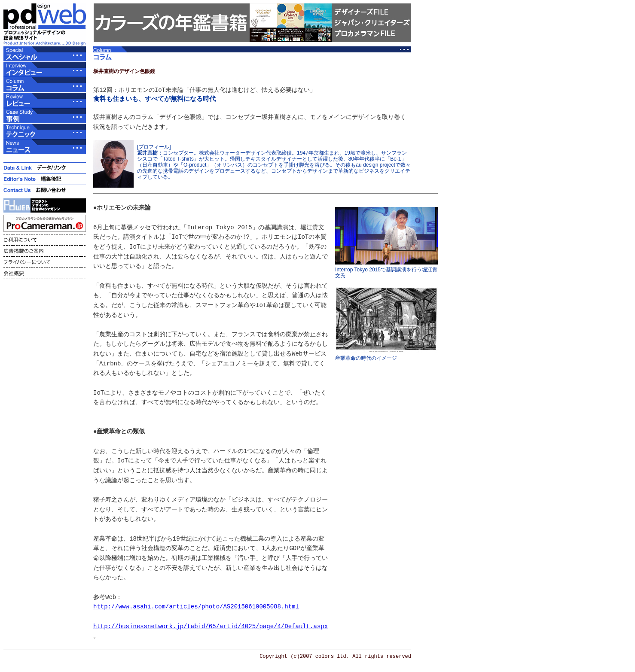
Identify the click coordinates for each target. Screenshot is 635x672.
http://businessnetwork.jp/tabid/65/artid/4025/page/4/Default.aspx (211, 626)
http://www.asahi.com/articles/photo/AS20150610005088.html (196, 607)
